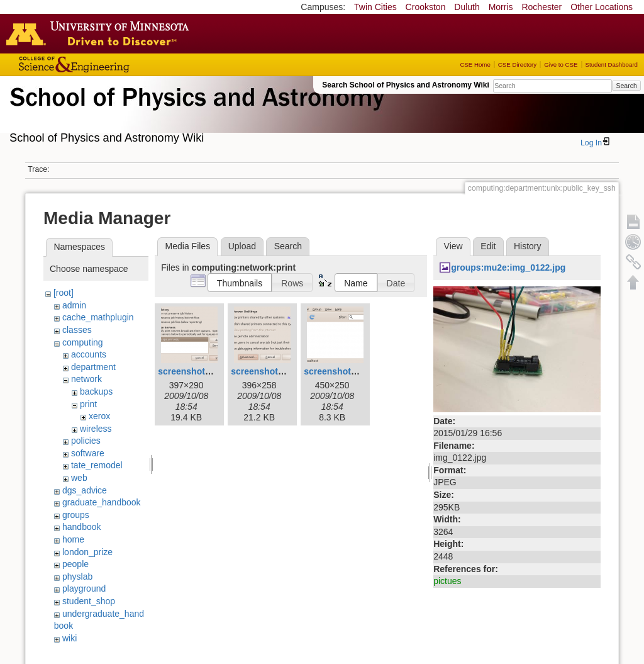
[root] (64, 293)
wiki (69, 638)
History (528, 246)
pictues (447, 581)
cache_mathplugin (98, 317)
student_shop (89, 601)
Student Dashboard (612, 65)
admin (74, 305)
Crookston (426, 7)
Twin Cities (375, 7)
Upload (242, 246)
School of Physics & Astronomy (195, 112)
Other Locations (602, 7)
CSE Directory (517, 65)
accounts (89, 354)
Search (626, 86)
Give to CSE (561, 65)
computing (83, 342)
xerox (99, 416)
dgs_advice (85, 490)
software (88, 453)
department (93, 367)
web (79, 478)
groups (76, 515)
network (86, 379)
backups (96, 391)
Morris (501, 7)
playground (84, 588)
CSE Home (475, 65)
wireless (96, 429)
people (75, 564)
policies (86, 441)
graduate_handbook (102, 502)
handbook (82, 527)
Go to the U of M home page (101, 33)
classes (77, 330)
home (73, 539)
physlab (77, 577)
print (88, 404)
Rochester (541, 7)
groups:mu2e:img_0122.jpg (508, 267)
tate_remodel (97, 465)
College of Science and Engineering (113, 65)
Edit (488, 246)
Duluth (467, 7)
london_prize (87, 552)
